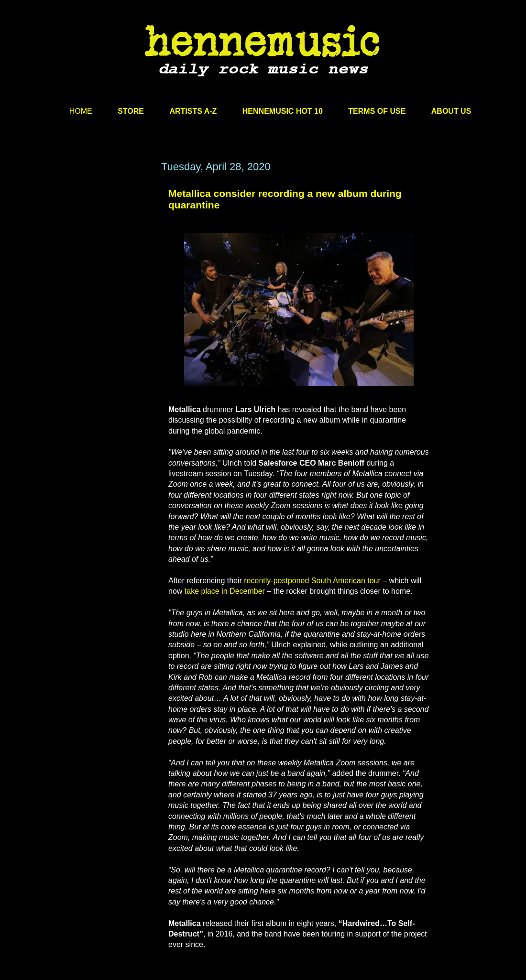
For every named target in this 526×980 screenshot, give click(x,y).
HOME (81, 111)
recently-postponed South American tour (312, 581)
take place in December (225, 591)
